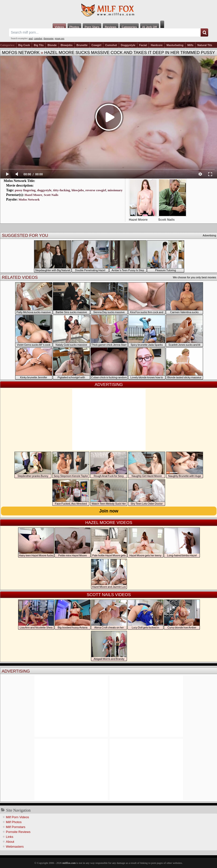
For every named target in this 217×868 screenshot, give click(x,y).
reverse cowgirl (96, 190)
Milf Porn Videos (17, 817)
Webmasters (15, 847)
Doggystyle (128, 45)
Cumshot (111, 45)
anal (31, 38)
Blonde (52, 45)
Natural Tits (205, 45)
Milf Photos (14, 822)
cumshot (38, 38)
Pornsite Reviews (18, 832)
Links (10, 837)
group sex (60, 38)
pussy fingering (25, 190)
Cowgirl (96, 45)
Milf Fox (108, 10)
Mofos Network (21, 53)
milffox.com (69, 863)
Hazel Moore (34, 195)
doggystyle (44, 190)
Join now (109, 511)
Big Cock (24, 45)
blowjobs (78, 190)
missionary (115, 190)
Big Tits (39, 45)
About (10, 842)
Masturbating (175, 45)
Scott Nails (51, 195)
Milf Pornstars (16, 827)
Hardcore (157, 45)
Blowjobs (67, 45)
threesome (49, 38)
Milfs (190, 45)
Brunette (82, 45)
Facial (143, 45)
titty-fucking (62, 190)
